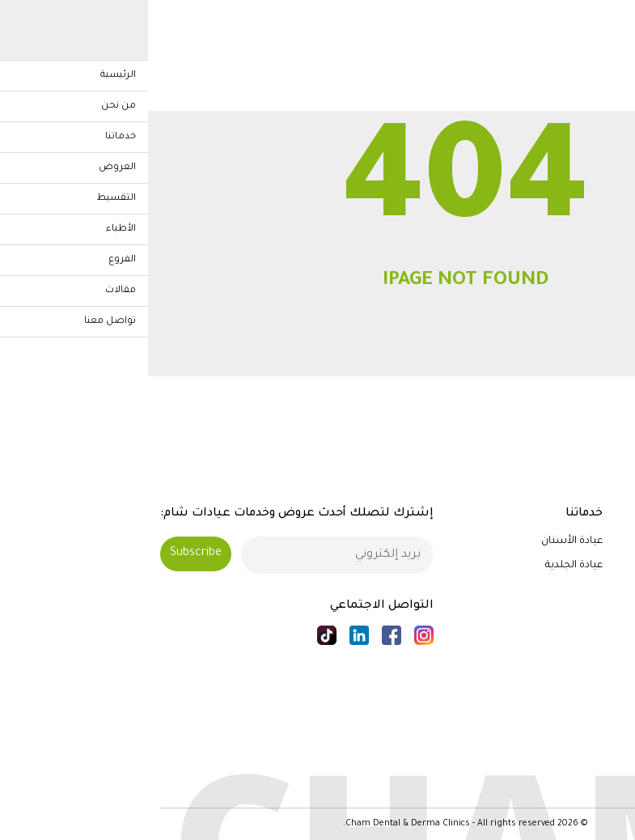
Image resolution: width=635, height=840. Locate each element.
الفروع (609, 638)
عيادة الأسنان (424, 541)
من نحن (605, 566)
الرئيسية (603, 541)
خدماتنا (607, 589)
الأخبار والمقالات (586, 662)
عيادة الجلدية (426, 566)
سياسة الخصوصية (578, 750)
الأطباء (607, 613)
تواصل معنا (596, 685)
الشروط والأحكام (584, 774)
